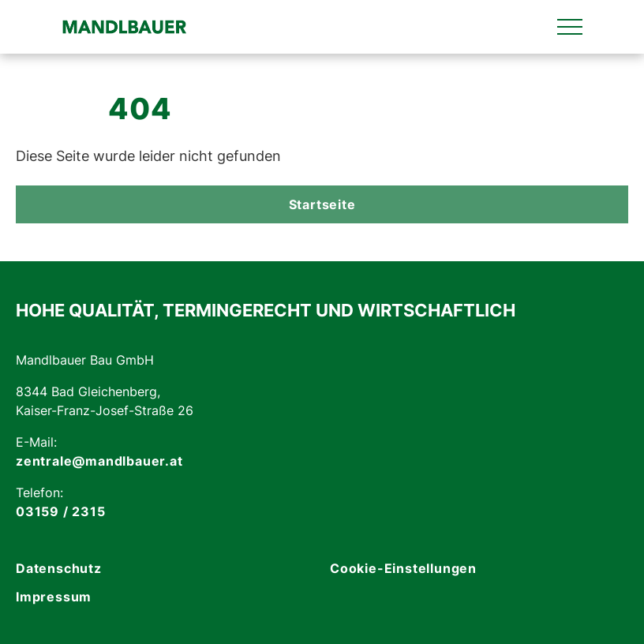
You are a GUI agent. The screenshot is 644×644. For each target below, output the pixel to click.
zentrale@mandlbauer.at (99, 461)
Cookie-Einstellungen (403, 568)
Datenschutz (59, 568)
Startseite (322, 204)
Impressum (54, 597)
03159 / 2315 (61, 511)
